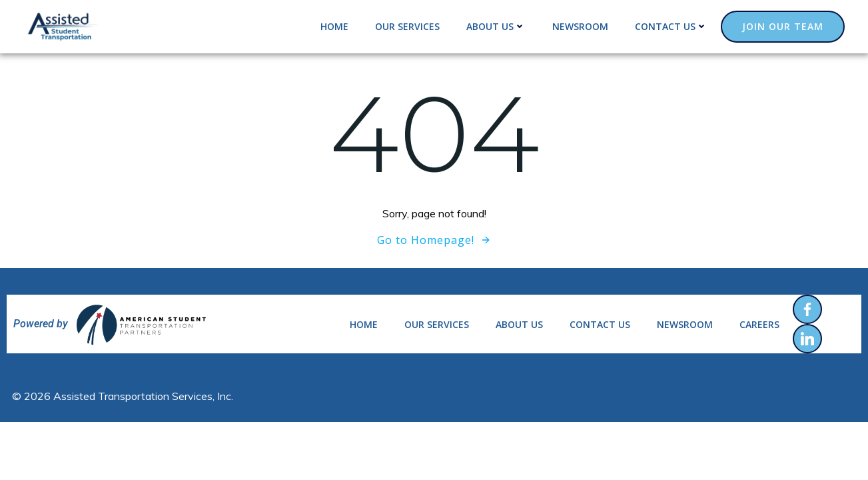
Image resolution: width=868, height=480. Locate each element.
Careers (759, 324)
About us (496, 26)
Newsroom (580, 26)
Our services (407, 26)
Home (334, 26)
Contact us (671, 26)
